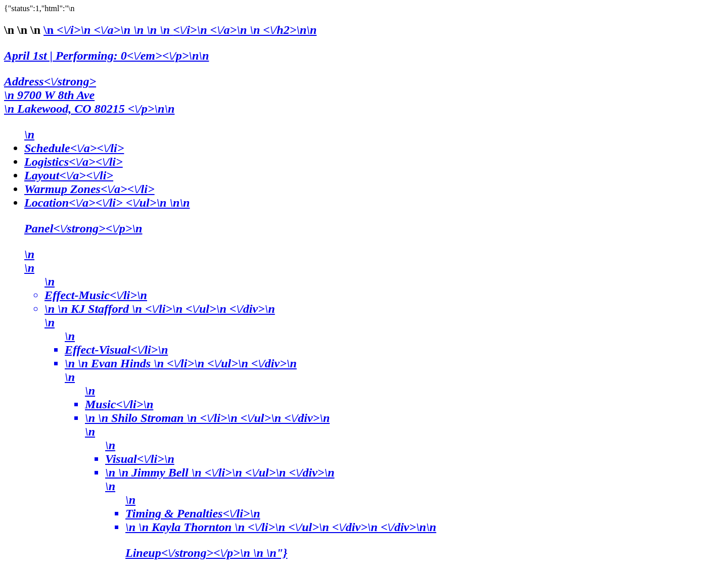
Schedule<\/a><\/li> (74, 148)
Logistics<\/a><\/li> (74, 162)
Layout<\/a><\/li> (69, 175)
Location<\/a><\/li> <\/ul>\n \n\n (374, 378)
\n (102, 30)
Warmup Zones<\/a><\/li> (89, 189)
